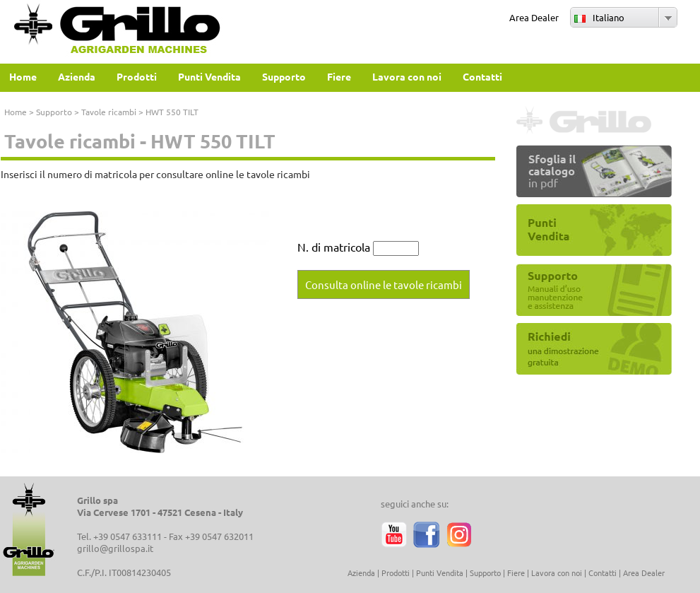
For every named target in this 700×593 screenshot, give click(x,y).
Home (16, 112)
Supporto (54, 112)
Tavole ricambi (109, 112)
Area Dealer (534, 17)
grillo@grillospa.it (115, 548)
